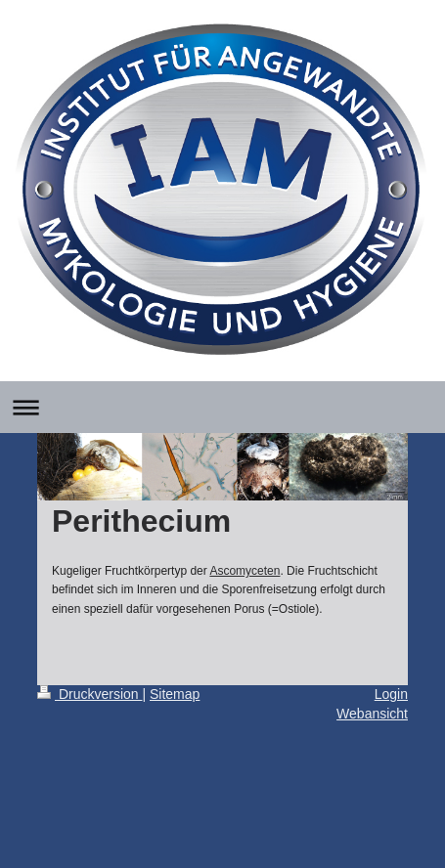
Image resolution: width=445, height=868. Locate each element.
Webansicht (372, 714)
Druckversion (89, 694)
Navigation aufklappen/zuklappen (222, 407)
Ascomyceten (245, 571)
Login (391, 694)
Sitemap (175, 694)
